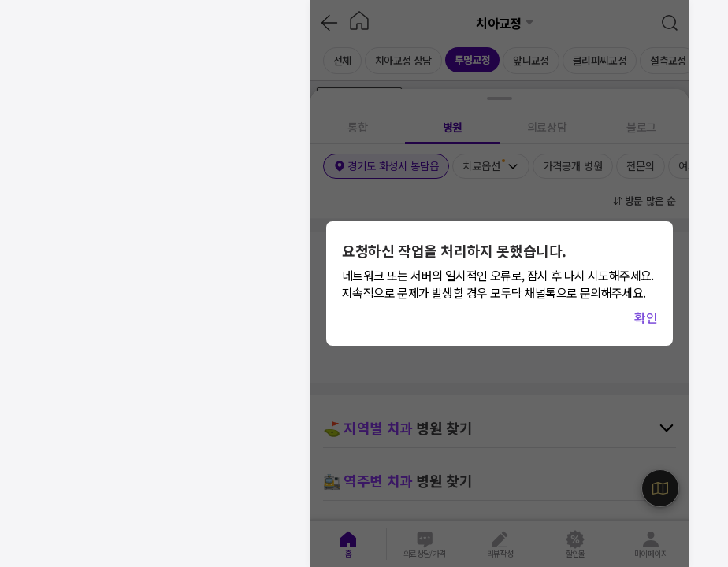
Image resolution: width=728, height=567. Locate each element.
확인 (646, 317)
